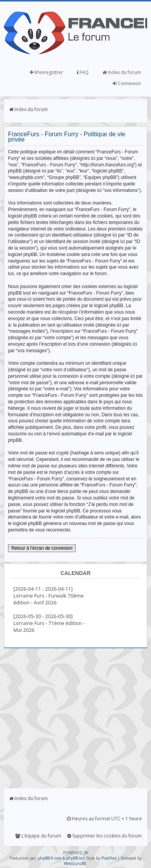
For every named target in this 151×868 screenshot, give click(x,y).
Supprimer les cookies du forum (105, 836)
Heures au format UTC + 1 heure (104, 819)
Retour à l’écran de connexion (42, 548)
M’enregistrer (46, 72)
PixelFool (109, 858)
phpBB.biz (75, 858)
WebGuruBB (75, 863)
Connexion (127, 83)
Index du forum (122, 72)
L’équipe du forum (38, 836)
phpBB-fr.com (50, 858)
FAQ (83, 72)
